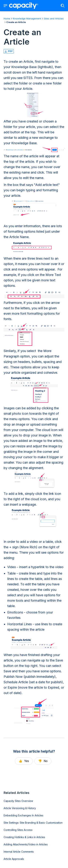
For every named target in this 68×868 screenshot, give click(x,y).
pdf (9, 51)
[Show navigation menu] (5, 6)
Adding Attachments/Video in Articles (26, 844)
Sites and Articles (54, 18)
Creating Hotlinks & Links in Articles (24, 837)
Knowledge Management (27, 18)
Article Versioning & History (20, 808)
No (43, 761)
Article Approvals (14, 859)
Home (7, 18)
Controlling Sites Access (18, 830)
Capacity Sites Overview (18, 801)
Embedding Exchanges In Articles (23, 815)
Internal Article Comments (19, 852)
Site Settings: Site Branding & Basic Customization (33, 823)
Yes (24, 761)
